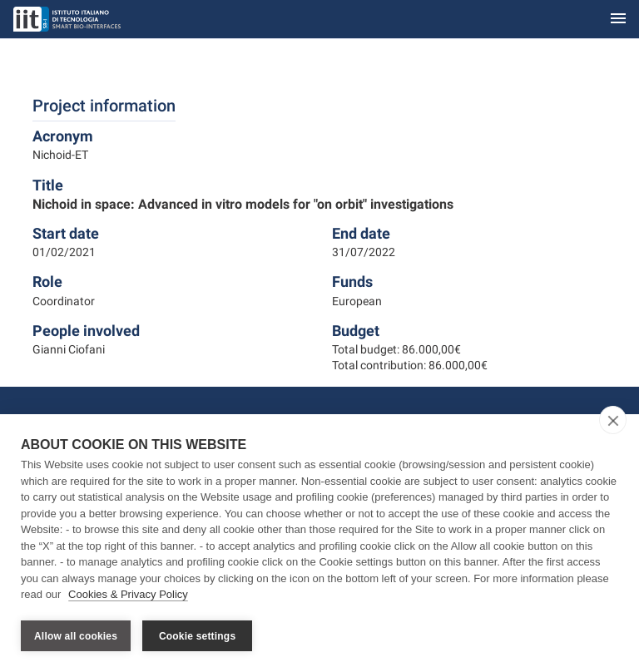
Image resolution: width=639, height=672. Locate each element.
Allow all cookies (76, 636)
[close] (613, 422)
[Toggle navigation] (618, 20)
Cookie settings (197, 636)
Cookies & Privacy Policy (128, 596)
